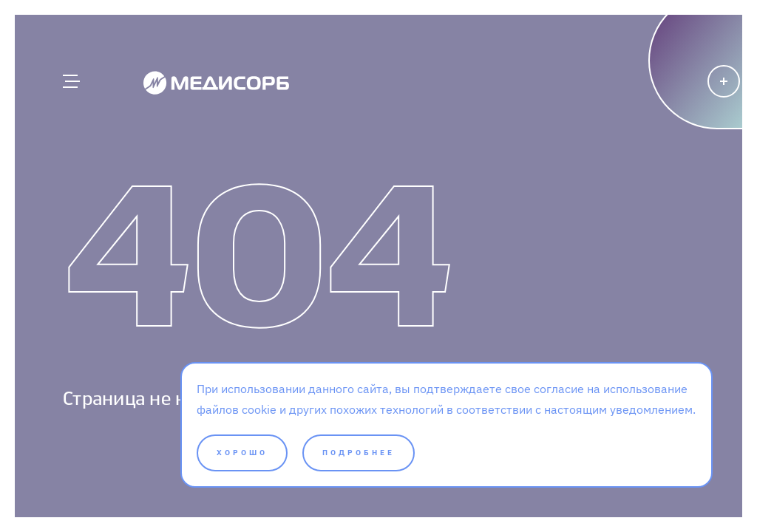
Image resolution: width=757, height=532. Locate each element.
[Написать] (670, 107)
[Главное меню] (70, 81)
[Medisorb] (216, 82)
